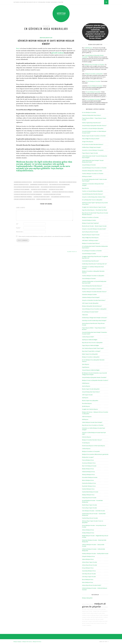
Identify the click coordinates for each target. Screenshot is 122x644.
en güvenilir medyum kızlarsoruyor (53, 187)
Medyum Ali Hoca (37, 642)
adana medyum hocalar (96, 613)
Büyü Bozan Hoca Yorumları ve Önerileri (93, 425)
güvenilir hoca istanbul (39, 189)
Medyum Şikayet (17, 642)
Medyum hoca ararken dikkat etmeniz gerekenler (95, 454)
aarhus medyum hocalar (88, 604)
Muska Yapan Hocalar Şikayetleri (91, 389)
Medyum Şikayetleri (46, 38)
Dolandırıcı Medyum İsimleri (89, 294)
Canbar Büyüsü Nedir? (88, 337)
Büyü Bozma (85, 188)
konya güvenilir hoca (44, 199)
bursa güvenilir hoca (21, 185)
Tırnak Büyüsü (86, 443)
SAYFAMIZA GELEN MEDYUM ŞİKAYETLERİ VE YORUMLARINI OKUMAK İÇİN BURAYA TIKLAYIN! (38, 2)
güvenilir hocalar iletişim (23, 192)
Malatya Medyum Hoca (88, 495)
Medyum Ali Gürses (27, 642)
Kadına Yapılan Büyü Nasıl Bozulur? (91, 123)
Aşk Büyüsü (85, 398)
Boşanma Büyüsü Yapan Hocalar (91, 235)
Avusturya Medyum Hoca (89, 463)
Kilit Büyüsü (85, 419)
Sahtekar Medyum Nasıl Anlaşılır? (91, 297)
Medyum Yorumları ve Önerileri (90, 217)
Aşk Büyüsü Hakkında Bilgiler (90, 340)
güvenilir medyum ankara (42, 192)
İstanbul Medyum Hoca (88, 489)
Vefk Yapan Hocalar (87, 395)
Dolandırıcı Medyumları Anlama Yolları (92, 171)
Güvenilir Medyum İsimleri (89, 220)
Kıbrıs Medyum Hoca (88, 582)
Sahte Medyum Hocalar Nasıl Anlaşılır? (92, 422)
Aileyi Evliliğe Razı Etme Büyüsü (90, 238)
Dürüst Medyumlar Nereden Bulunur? (92, 286)
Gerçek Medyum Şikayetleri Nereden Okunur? (94, 126)
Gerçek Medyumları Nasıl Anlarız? (91, 392)
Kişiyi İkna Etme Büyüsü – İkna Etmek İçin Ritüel (95, 210)
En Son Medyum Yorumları (93, 81)
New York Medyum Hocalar (89, 466)
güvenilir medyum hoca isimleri (63, 192)
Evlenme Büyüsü (87, 437)
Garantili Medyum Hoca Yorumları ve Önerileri (94, 168)
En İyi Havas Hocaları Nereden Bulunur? (93, 144)
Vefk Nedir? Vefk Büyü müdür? (90, 240)
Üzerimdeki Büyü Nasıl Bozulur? (91, 261)
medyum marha (92, 621)
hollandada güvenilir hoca (61, 197)
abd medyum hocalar (99, 623)
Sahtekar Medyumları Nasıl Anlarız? (92, 115)
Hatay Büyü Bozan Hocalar (89, 498)
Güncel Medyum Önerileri (89, 278)
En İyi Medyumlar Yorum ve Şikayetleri (92, 200)
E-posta (18, 228)
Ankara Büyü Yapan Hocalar (90, 562)
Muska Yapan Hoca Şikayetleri (90, 400)
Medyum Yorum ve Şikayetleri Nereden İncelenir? (95, 380)
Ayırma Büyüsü (86, 386)
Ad (17, 224)
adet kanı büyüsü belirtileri (97, 617)
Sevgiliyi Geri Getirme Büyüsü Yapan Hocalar (94, 207)
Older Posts (72, 252)
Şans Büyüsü (86, 364)
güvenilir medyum (58, 53)
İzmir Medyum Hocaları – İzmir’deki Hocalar (94, 511)
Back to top (104, 642)
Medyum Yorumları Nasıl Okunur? (91, 243)
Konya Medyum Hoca (88, 568)
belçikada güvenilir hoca (68, 182)
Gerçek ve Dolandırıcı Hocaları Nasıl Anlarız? (94, 300)
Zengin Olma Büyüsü (88, 142)
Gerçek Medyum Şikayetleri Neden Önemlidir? (94, 377)
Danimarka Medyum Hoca (89, 483)
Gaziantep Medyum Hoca (89, 571)
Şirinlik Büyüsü (86, 406)
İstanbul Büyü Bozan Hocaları (90, 518)
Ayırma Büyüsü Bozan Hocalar (90, 232)
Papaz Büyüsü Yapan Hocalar (90, 153)
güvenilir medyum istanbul (23, 197)
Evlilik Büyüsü (89, 48)
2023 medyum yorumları (102, 621)
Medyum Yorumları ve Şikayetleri (94, 74)
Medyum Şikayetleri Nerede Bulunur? (92, 306)
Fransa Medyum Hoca (88, 460)
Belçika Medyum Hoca (88, 469)
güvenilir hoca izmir (56, 189)
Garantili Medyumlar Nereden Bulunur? (93, 194)
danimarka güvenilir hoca (39, 185)
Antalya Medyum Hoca (88, 533)
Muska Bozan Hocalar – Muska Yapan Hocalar (94, 226)
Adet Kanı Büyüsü (87, 417)
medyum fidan (96, 611)
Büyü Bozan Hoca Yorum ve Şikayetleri (92, 343)
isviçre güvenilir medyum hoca (25, 199)
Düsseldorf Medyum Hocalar (90, 477)
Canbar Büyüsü (86, 449)
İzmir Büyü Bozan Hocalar (89, 574)
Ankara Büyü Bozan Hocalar (90, 565)
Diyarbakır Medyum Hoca (89, 486)
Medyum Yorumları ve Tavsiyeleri (91, 451)
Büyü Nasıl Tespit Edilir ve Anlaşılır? (91, 351)
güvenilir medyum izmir (42, 197)
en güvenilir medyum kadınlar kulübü (27, 187)
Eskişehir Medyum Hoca (88, 556)
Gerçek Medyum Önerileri (89, 165)
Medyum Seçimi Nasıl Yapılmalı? (90, 223)
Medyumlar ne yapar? (88, 457)
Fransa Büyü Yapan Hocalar (89, 508)
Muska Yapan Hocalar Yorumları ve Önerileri (94, 136)
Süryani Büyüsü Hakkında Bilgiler (91, 370)
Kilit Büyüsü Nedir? (87, 176)
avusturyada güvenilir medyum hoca (45, 182)
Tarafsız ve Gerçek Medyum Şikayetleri (93, 191)
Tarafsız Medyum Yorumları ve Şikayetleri (93, 276)
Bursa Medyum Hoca (88, 579)
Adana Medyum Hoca (88, 559)
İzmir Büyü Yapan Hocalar (89, 577)
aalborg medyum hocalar (97, 615)
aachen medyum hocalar (88, 623)
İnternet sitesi (19, 232)
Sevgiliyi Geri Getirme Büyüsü (90, 409)
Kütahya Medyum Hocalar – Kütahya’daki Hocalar (95, 553)
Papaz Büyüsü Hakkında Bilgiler (91, 345)
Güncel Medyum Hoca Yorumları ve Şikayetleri (94, 309)
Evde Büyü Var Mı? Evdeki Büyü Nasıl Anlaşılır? (94, 320)
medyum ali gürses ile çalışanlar (94, 605)
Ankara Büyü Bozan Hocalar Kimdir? (92, 585)
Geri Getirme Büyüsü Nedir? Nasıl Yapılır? (93, 348)
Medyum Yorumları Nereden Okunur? (92, 440)
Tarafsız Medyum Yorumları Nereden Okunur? (94, 292)
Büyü (18, 48)
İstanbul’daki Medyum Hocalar (90, 492)
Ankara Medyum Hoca (88, 530)
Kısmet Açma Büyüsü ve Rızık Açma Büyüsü (94, 446)
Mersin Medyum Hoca (88, 480)
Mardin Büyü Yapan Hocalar (90, 505)
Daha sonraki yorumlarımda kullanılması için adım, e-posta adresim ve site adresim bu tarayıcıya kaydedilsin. (45, 236)
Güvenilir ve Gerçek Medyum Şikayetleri (93, 128)
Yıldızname (85, 315)
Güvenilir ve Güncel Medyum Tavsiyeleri (93, 150)
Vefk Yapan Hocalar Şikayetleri (90, 303)
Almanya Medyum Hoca (88, 474)
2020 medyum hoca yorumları (94, 609)
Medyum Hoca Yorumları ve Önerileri (94, 65)
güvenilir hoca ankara (22, 189)
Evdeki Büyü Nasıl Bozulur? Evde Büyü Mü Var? (94, 264)
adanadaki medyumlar (90, 619)
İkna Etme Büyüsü (87, 403)
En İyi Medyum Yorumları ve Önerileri (92, 251)
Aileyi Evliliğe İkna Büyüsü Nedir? (91, 139)
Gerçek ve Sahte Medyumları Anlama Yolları (94, 197)
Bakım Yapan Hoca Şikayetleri (90, 354)
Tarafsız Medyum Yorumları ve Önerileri (93, 174)
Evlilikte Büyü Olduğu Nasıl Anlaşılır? (92, 147)
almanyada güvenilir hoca (23, 182)
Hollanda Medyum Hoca (88, 472)
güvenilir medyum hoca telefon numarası (28, 194)
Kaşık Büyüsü (86, 367)
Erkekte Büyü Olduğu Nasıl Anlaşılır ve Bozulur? (95, 318)
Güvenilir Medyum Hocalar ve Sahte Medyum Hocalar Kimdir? (46, 42)
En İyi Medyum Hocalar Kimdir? (90, 312)
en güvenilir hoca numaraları (60, 185)
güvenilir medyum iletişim (52, 194)
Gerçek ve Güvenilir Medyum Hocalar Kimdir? (94, 229)
